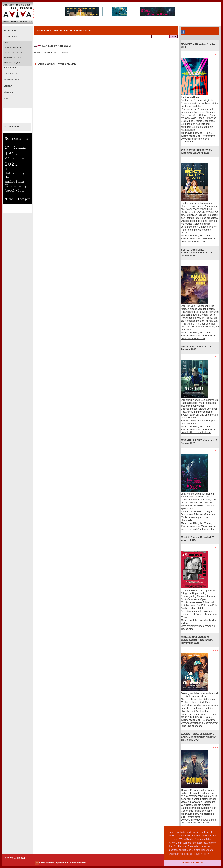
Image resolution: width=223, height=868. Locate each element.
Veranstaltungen (12, 62)
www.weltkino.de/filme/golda (196, 820)
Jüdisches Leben (11, 80)
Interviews (8, 92)
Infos (6, 43)
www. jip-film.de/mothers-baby (197, 529)
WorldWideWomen (13, 47)
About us (8, 98)
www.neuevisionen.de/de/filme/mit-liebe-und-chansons (200, 724)
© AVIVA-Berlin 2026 (15, 858)
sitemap (50, 863)
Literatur (7, 86)
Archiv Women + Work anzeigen (57, 64)
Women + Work (11, 36)
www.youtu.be (201, 823)
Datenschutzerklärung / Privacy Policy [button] (189, 854)
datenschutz (73, 863)
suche (42, 863)
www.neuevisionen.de (193, 242)
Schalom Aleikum (12, 58)
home (83, 863)
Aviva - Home (10, 30)
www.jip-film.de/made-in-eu (196, 432)
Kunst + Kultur (10, 74)
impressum (61, 863)
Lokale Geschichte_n (14, 53)
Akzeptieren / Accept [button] (192, 863)
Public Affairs (10, 67)
